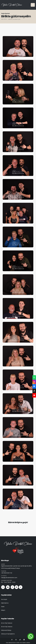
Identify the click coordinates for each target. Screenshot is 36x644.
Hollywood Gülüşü (6, 630)
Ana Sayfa (4, 19)
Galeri (3, 607)
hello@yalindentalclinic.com (9, 578)
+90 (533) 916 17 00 (7, 573)
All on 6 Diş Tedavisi (7, 627)
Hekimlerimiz (5, 603)
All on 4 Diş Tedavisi (7, 623)
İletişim (3, 610)
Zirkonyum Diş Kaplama (8, 634)
